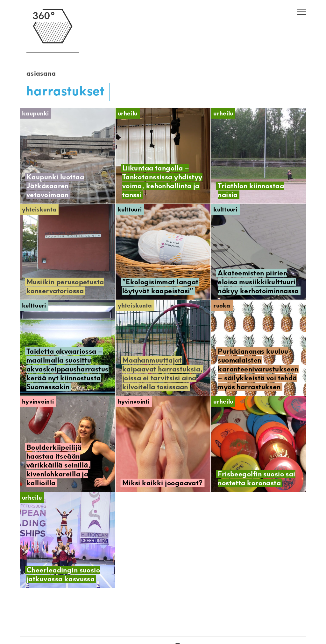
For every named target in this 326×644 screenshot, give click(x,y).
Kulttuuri (130, 209)
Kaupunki (35, 113)
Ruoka (222, 305)
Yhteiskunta (39, 209)
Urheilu (128, 113)
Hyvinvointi (38, 402)
